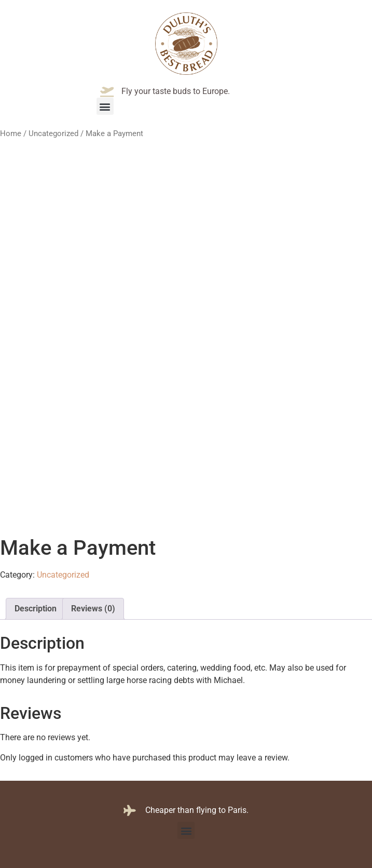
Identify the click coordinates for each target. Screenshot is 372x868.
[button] (105, 106)
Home (11, 133)
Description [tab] (36, 609)
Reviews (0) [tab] (93, 609)
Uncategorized (53, 133)
